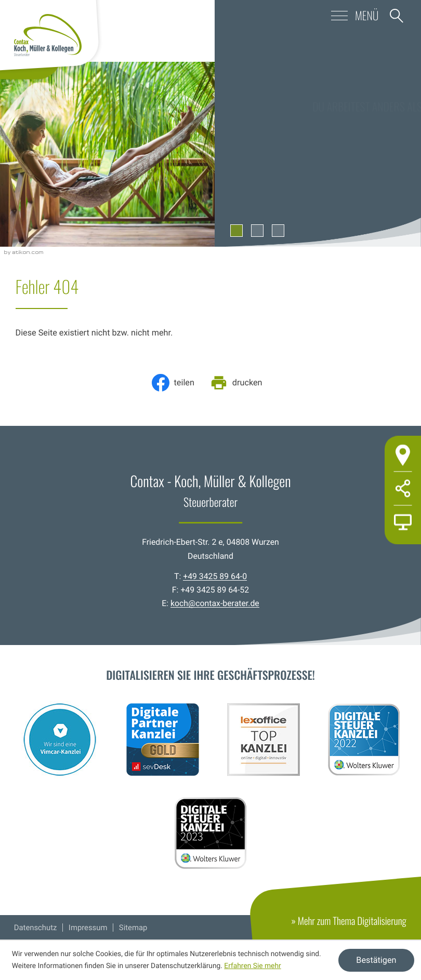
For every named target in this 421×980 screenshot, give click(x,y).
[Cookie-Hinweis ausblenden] (376, 960)
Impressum (88, 928)
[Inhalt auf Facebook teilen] (177, 383)
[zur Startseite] (48, 35)
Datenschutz (36, 928)
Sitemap (133, 928)
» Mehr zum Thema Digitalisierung (356, 927)
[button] (327, 16)
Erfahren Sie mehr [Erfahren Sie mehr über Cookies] (252, 966)
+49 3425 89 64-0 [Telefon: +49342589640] (215, 576)
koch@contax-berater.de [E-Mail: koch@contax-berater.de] (215, 603)
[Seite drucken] (240, 383)
